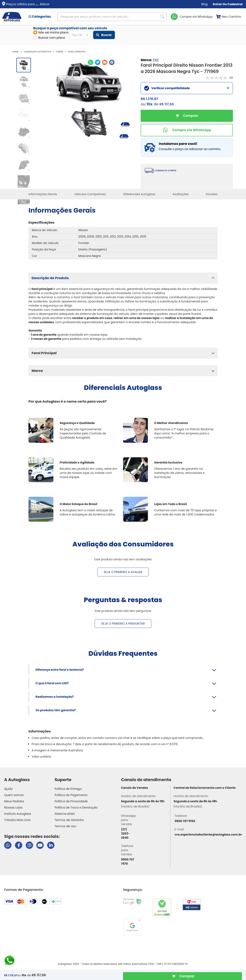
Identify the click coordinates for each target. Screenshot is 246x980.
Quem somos (14, 795)
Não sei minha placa (51, 32)
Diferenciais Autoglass (139, 194)
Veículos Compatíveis (90, 194)
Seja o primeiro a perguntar (123, 624)
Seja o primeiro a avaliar (123, 572)
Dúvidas (212, 194)
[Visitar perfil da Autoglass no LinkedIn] (51, 845)
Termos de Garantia (69, 820)
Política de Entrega (68, 789)
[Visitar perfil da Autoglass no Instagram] (29, 845)
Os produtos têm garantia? (56, 710)
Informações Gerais (43, 194)
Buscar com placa (49, 38)
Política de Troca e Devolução (76, 807)
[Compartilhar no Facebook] (112, 62)
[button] (123, 278)
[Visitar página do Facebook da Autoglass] (19, 845)
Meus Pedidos (14, 801)
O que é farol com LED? (52, 683)
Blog (204, 4)
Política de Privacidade (71, 801)
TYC (156, 60)
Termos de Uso (65, 826)
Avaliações (181, 194)
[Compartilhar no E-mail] (105, 62)
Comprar (187, 116)
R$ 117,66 (167, 104)
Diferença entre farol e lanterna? (60, 670)
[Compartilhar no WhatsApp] (91, 62)
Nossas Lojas (13, 807)
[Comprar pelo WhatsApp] (187, 130)
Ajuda (8, 789)
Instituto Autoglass (18, 814)
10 (149, 104)
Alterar (45, 4)
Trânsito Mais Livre (17, 820)
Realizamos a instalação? (55, 697)
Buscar (104, 35)
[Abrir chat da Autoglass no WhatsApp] (8, 845)
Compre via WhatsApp (196, 17)
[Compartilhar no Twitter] (98, 62)
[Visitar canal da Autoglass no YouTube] (40, 845)
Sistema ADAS (65, 814)
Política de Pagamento (71, 795)
